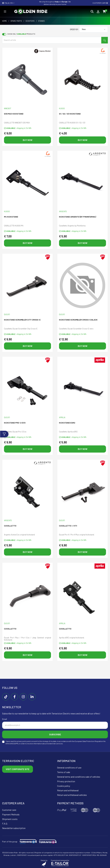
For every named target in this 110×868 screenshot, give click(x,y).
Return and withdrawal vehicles (72, 795)
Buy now (28, 140)
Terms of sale (64, 772)
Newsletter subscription (14, 828)
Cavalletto (10, 526)
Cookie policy (64, 786)
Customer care (100, 3)
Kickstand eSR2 (67, 423)
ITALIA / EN (8, 3)
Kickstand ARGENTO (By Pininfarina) (78, 217)
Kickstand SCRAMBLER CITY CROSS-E (22, 320)
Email (5, 719)
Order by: (74, 29)
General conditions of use (69, 768)
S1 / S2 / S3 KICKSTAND (70, 114)
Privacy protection (66, 781)
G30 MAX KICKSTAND (14, 114)
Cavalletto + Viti (68, 526)
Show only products (21, 34)
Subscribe (55, 734)
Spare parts (16, 21)
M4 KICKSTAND (11, 217)
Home (5, 21)
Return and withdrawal (68, 790)
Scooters (30, 21)
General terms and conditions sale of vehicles (79, 777)
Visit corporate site (18, 769)
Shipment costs (10, 819)
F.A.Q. (5, 823)
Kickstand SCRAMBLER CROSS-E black (78, 320)
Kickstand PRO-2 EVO (15, 423)
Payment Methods (11, 814)
